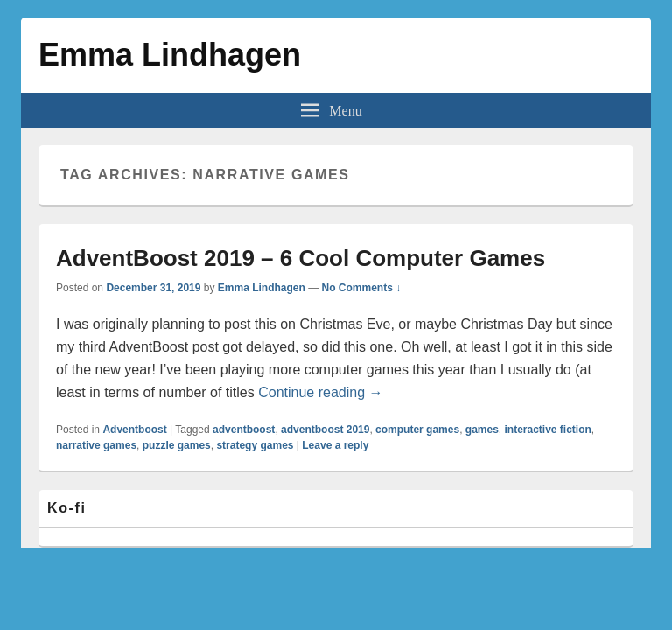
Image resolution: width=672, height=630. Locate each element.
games (482, 430)
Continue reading (320, 392)
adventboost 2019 (325, 430)
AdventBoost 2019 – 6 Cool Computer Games (301, 258)
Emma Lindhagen (170, 55)
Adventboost (134, 430)
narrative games (96, 445)
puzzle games (177, 445)
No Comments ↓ (362, 288)
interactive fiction (548, 430)
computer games (417, 430)
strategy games (255, 445)
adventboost (244, 430)
